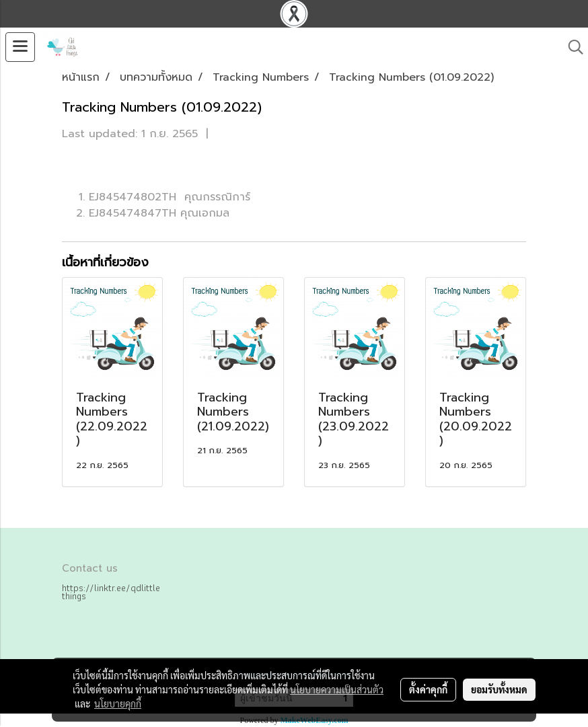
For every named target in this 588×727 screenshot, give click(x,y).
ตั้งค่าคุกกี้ (428, 689)
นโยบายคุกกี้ (118, 703)
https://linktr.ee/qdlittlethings (111, 592)
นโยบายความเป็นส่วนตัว (337, 689)
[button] (571, 47)
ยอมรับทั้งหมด (499, 689)
